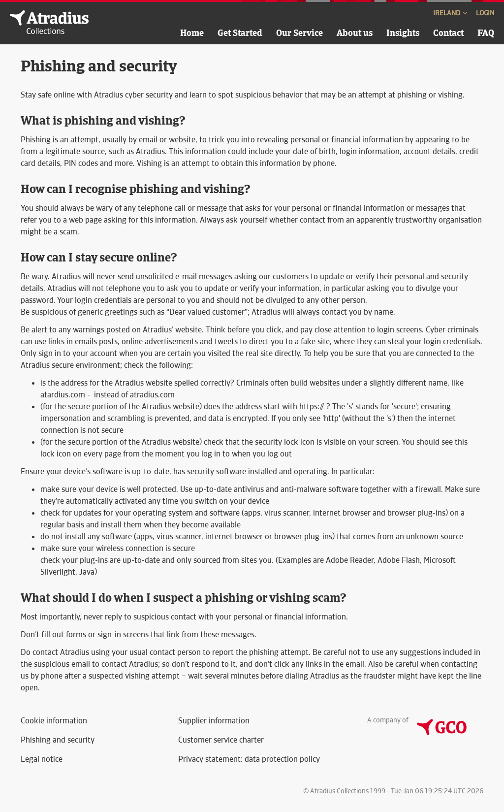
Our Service (299, 33)
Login (485, 13)
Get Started (240, 33)
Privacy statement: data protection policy (249, 759)
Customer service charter (221, 740)
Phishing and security (58, 740)
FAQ (486, 33)
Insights (403, 33)
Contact (448, 33)
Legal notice (42, 759)
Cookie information (54, 721)
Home (192, 33)
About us (355, 33)
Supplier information (214, 721)
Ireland (451, 13)
